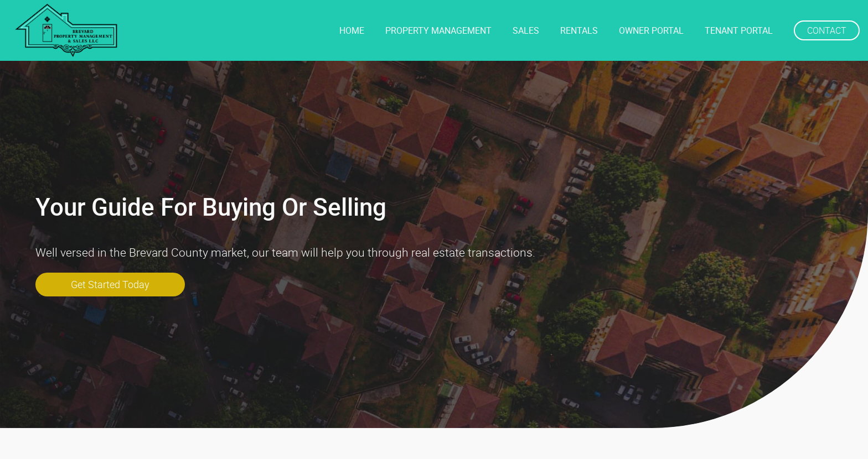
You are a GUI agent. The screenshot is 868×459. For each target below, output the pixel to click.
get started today (110, 284)
